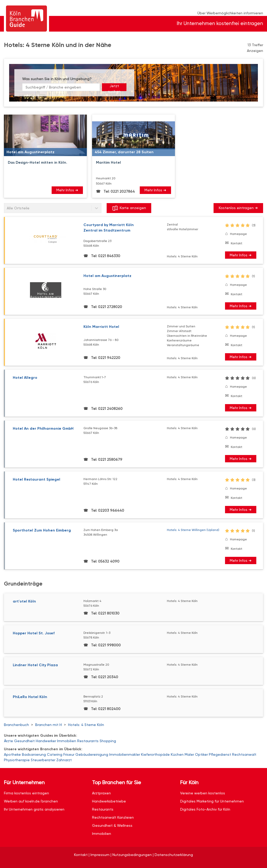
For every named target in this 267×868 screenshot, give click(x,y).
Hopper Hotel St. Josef (34, 633)
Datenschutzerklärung (174, 855)
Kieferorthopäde (155, 754)
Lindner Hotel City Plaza (35, 665)
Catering (55, 754)
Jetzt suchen (114, 87)
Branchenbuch (16, 725)
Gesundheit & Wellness (112, 825)
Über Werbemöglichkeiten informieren (230, 13)
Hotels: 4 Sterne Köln (86, 725)
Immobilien (67, 741)
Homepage (238, 234)
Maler (189, 754)
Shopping (108, 741)
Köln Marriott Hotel (101, 327)
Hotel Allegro (25, 378)
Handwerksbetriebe (109, 801)
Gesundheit (24, 741)
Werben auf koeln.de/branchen (31, 801)
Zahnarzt (64, 760)
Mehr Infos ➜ (67, 190)
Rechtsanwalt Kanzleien (113, 817)
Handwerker (46, 741)
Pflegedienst (220, 754)
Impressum (100, 855)
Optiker (201, 754)
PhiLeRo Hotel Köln (30, 697)
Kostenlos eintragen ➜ (238, 208)
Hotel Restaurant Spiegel (37, 479)
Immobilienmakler (125, 754)
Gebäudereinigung (92, 754)
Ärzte (8, 741)
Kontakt (236, 243)
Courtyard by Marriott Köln (125, 228)
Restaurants (88, 741)
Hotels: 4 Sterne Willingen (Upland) (193, 530)
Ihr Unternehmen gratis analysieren (34, 809)
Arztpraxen (101, 793)
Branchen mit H (48, 725)
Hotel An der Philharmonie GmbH (43, 429)
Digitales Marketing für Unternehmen (212, 801)
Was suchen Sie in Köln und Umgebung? (57, 79)
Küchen (177, 754)
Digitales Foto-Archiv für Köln (205, 809)
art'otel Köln (24, 601)
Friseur (69, 754)
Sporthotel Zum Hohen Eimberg (42, 530)
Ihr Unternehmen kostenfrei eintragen (220, 23)
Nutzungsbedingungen (132, 855)
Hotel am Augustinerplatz (107, 276)
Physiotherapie (17, 760)
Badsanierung (34, 754)
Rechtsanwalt (244, 754)
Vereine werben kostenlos (203, 793)
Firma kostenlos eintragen (26, 793)
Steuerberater (43, 760)
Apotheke (12, 754)
